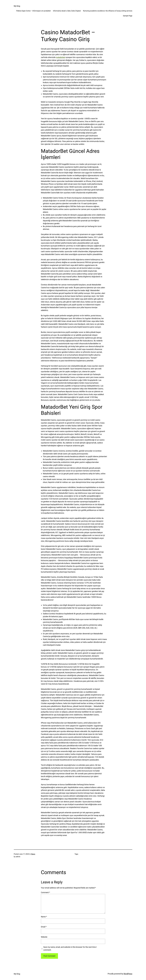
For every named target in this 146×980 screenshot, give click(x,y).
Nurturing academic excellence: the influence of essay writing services (108, 11)
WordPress (128, 974)
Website (44, 937)
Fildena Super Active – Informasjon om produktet (33, 11)
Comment (45, 892)
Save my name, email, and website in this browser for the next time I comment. (70, 948)
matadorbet (61, 57)
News (33, 854)
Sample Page (128, 16)
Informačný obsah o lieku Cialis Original (67, 11)
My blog (17, 6)
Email (44, 927)
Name (44, 917)
